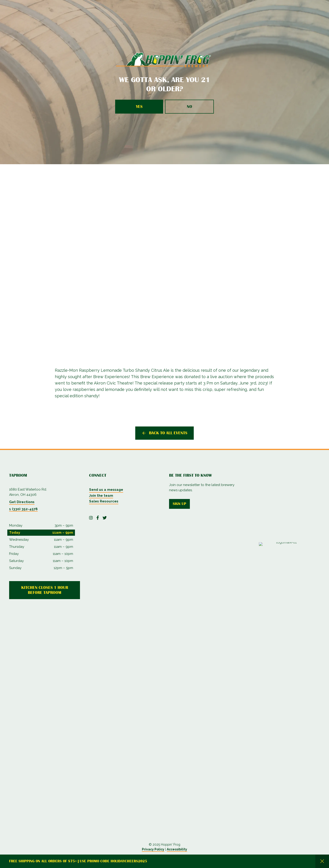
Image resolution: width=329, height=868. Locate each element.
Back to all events (168, 433)
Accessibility (177, 849)
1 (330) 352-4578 (23, 509)
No (190, 107)
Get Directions (22, 502)
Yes (139, 107)
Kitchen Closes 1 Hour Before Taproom (45, 590)
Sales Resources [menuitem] (104, 501)
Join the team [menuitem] (101, 496)
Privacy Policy (153, 849)
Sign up (179, 504)
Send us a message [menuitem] (106, 490)
